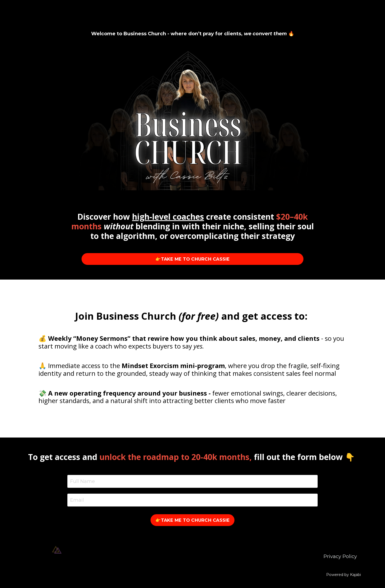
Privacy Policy (340, 556)
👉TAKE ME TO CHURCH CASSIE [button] (192, 259)
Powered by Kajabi (344, 575)
